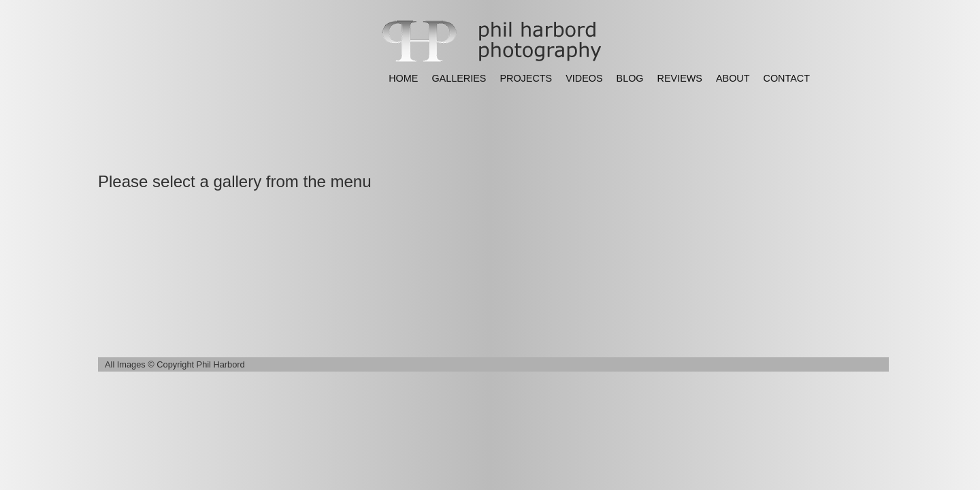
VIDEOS (584, 78)
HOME (403, 78)
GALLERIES (459, 78)
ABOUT (733, 78)
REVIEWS (680, 78)
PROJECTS (526, 78)
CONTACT (787, 78)
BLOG (630, 78)
